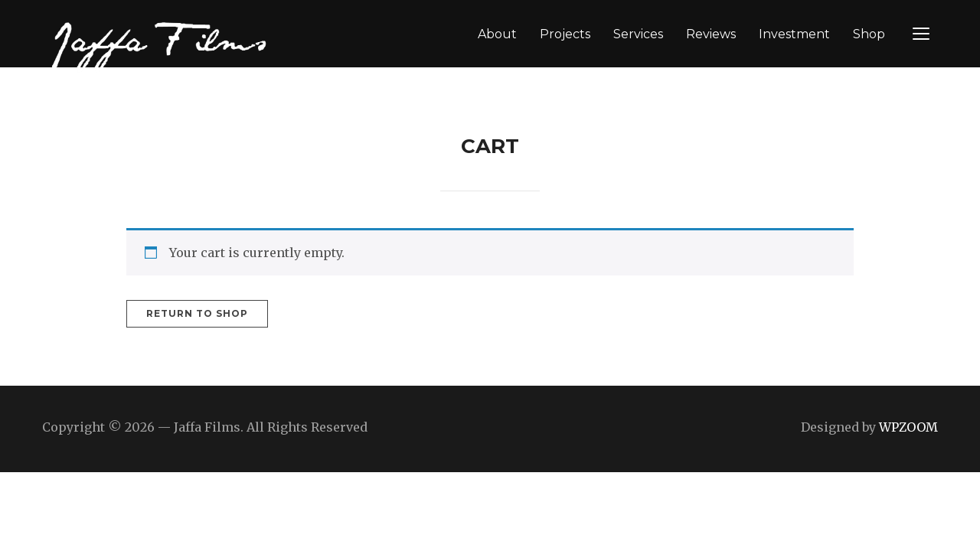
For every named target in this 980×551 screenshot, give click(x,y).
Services (638, 34)
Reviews (711, 34)
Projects (565, 34)
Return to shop (197, 313)
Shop (869, 34)
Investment (794, 34)
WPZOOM (908, 427)
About (497, 34)
